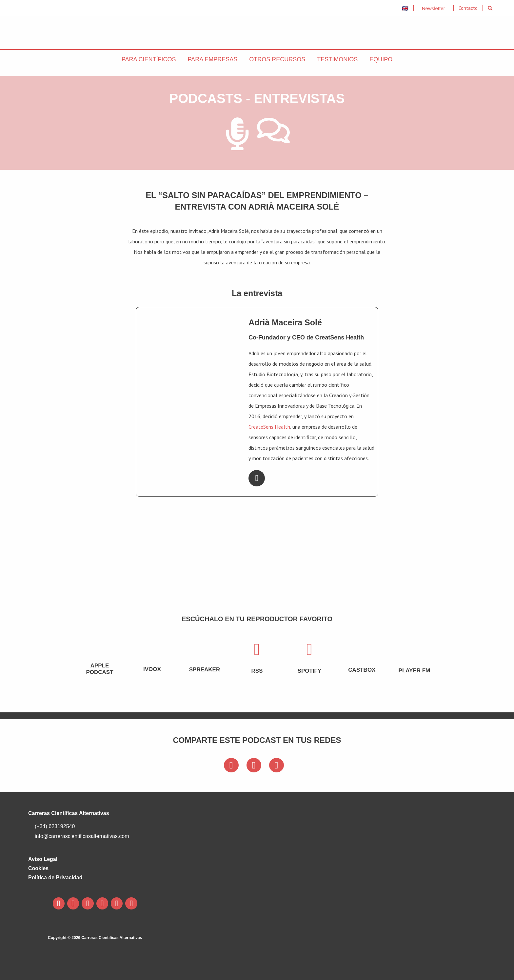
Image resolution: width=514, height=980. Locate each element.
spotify (310, 671)
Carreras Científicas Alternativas (69, 813)
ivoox (152, 669)
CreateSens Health (269, 427)
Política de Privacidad (55, 878)
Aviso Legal (43, 859)
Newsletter (434, 8)
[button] (490, 8)
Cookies (38, 868)
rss (257, 671)
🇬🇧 (405, 8)
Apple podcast (99, 669)
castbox (362, 670)
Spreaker (205, 670)
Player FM (415, 671)
